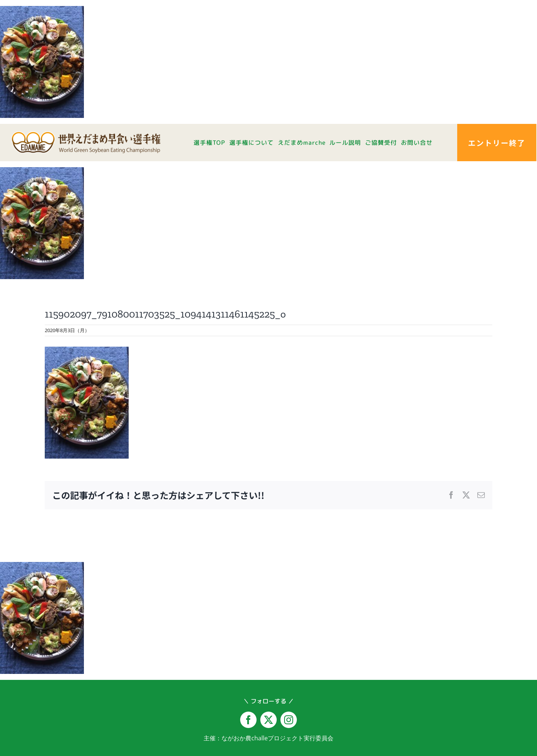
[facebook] (248, 720)
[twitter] (268, 720)
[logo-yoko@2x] (86, 134)
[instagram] (289, 720)
